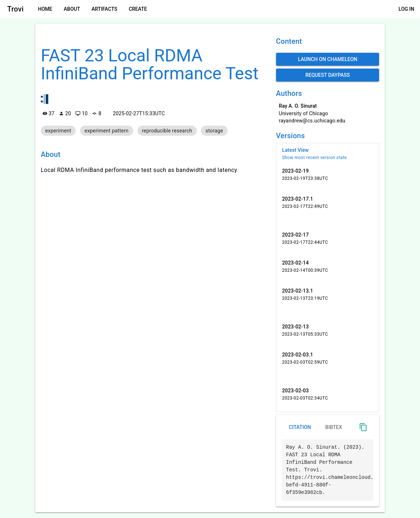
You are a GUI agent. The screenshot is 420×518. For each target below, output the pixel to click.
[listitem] (328, 154)
